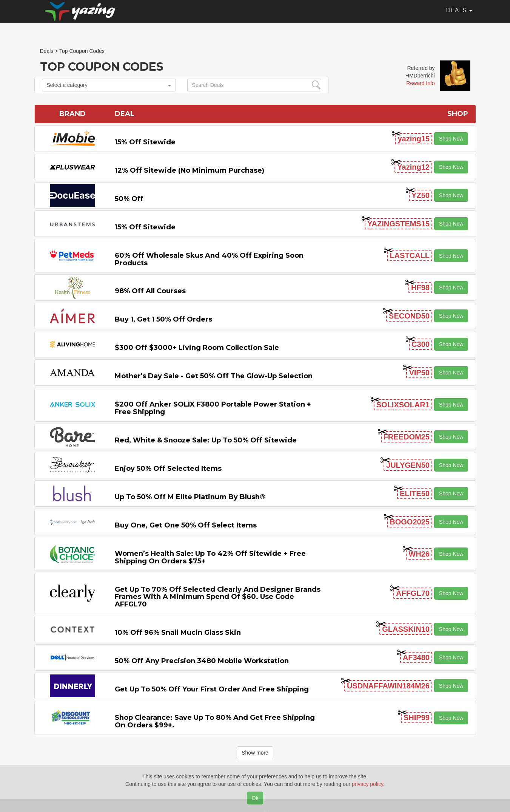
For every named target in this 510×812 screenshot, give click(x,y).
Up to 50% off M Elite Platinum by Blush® (190, 497)
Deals (459, 17)
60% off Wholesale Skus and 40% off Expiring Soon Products (209, 259)
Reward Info (420, 83)
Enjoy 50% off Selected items (168, 469)
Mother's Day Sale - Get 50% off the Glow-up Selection (214, 376)
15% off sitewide (145, 142)
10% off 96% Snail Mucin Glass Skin (178, 633)
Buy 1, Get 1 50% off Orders (163, 319)
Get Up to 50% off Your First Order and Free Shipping (212, 689)
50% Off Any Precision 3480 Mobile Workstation (202, 661)
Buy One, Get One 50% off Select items (186, 525)
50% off (129, 199)
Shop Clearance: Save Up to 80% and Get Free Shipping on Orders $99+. (215, 721)
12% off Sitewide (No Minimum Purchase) (190, 170)
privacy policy (367, 784)
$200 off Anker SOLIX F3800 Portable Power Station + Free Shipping (213, 408)
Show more (255, 753)
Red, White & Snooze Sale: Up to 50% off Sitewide (206, 440)
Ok (255, 798)
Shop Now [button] (451, 139)
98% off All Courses (150, 291)
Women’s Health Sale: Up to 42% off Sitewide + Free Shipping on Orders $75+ (210, 557)
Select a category (109, 85)
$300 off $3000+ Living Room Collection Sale (197, 348)
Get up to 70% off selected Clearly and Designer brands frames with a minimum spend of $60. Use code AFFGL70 (218, 597)
